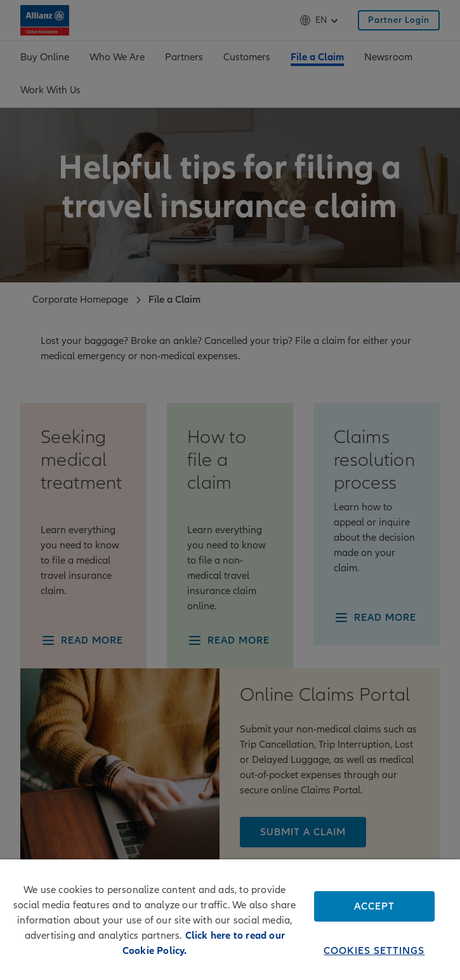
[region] (230, 920)
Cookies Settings (374, 951)
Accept (374, 906)
